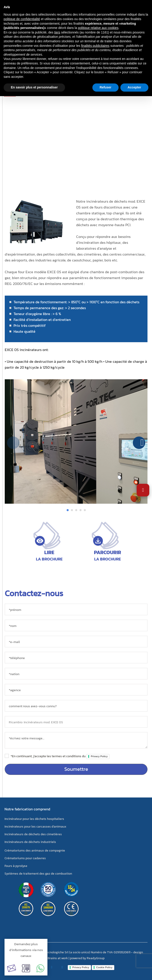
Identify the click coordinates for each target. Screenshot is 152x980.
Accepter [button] (134, 87)
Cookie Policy (104, 967)
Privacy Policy (99, 756)
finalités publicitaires (95, 46)
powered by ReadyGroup (87, 958)
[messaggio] (76, 740)
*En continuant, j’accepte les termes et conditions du (60, 756)
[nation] (76, 674)
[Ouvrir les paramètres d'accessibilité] (143, 490)
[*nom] (76, 625)
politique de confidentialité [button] (22, 19)
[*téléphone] (76, 658)
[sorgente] (76, 706)
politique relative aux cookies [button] (98, 28)
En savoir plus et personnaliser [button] (34, 87)
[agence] (76, 690)
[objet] (76, 722)
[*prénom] (76, 609)
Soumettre (76, 769)
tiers (57, 32)
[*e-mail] (76, 642)
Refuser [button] (105, 87)
